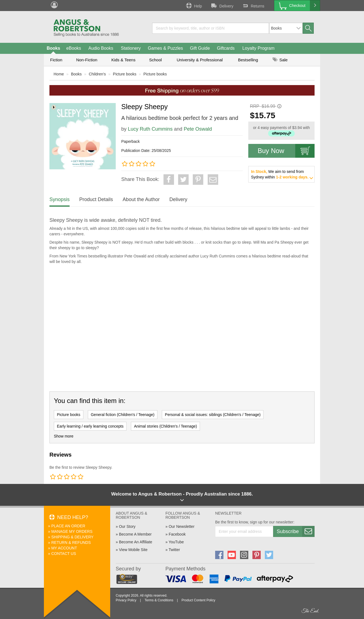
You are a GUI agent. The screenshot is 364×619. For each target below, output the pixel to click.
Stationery (131, 48)
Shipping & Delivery (72, 537)
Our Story (127, 526)
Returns (253, 6)
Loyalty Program (259, 48)
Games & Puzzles (165, 48)
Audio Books (101, 48)
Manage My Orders (72, 531)
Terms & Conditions (159, 600)
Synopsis (60, 199)
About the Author (141, 199)
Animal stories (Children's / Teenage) (165, 426)
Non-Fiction (87, 60)
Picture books (125, 74)
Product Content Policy (198, 600)
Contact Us (64, 554)
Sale (280, 60)
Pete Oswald (198, 129)
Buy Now (286, 151)
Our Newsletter (182, 526)
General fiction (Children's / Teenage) (123, 415)
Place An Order (68, 526)
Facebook (177, 534)
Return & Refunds (71, 542)
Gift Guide (200, 48)
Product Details (96, 199)
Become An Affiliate (136, 542)
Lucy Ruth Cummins (150, 129)
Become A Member (135, 534)
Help (194, 6)
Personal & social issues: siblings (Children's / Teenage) (213, 415)
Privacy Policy (126, 600)
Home (59, 74)
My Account (64, 548)
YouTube (176, 542)
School (155, 60)
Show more (64, 436)
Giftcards (226, 48)
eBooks (74, 48)
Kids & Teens (123, 60)
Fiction (56, 60)
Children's (97, 74)
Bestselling (248, 60)
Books (53, 48)
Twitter (174, 550)
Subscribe (296, 531)
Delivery (222, 6)
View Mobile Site (133, 550)
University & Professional (200, 60)
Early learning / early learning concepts (90, 426)
